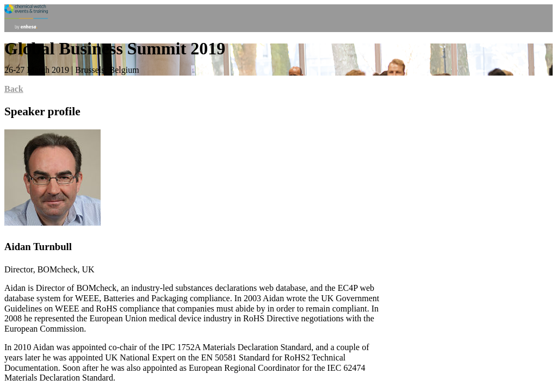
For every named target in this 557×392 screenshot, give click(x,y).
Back (14, 89)
